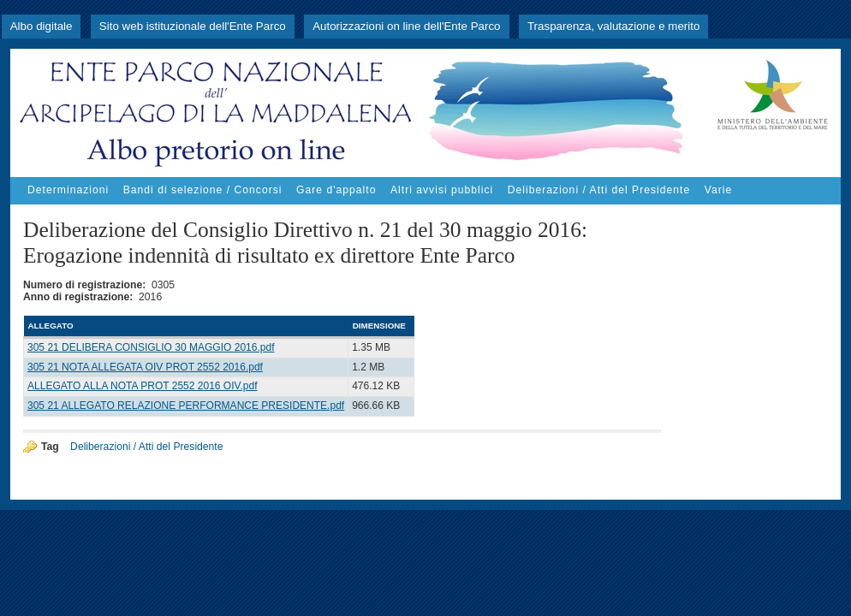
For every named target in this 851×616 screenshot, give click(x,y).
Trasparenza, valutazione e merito (613, 26)
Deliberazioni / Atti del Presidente (599, 190)
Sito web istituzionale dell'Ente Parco (193, 26)
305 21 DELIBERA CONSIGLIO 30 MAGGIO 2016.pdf (151, 347)
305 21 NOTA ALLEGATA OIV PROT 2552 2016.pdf (145, 367)
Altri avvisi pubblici (442, 190)
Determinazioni (68, 190)
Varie (718, 190)
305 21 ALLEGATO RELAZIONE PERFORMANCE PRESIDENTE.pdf (186, 406)
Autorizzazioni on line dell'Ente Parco (406, 26)
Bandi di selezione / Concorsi (203, 190)
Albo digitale (42, 26)
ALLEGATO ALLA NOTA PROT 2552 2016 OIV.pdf (143, 386)
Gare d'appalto (336, 190)
